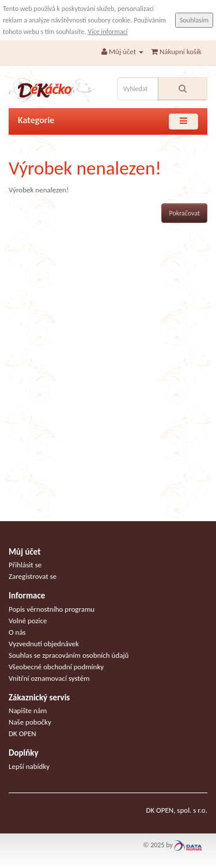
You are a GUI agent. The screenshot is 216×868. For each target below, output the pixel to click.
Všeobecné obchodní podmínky (56, 667)
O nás (17, 632)
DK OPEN (22, 734)
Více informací (107, 32)
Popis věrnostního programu (52, 609)
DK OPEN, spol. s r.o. (177, 810)
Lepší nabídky (29, 766)
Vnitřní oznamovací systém (49, 678)
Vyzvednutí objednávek (44, 644)
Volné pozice (28, 621)
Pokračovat (184, 213)
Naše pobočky (30, 722)
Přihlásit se (25, 565)
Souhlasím (194, 20)
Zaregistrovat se (33, 576)
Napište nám (28, 710)
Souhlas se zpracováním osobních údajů (69, 655)
